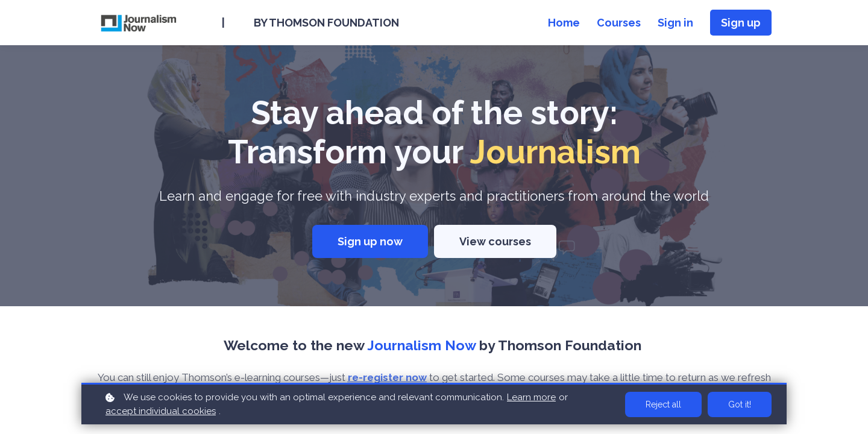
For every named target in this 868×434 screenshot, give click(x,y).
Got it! (740, 404)
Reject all (663, 404)
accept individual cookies (161, 411)
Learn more (531, 397)
